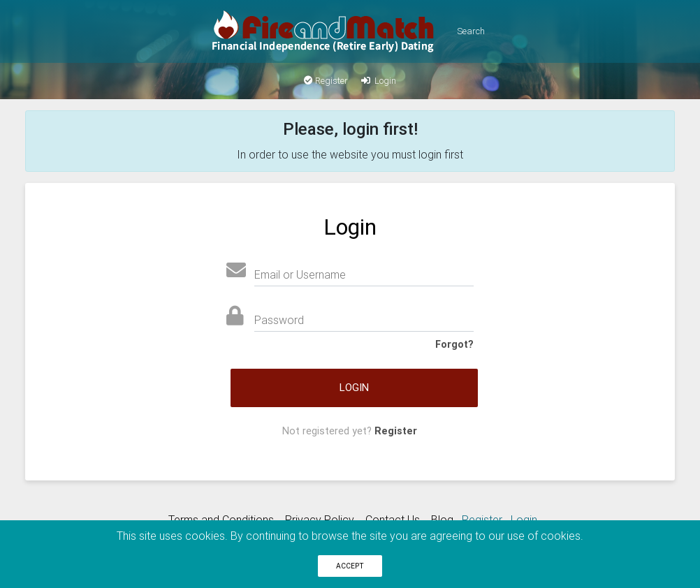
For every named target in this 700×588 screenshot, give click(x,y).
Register (326, 81)
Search (471, 31)
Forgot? (454, 344)
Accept (350, 566)
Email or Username (300, 274)
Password (279, 320)
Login (378, 81)
